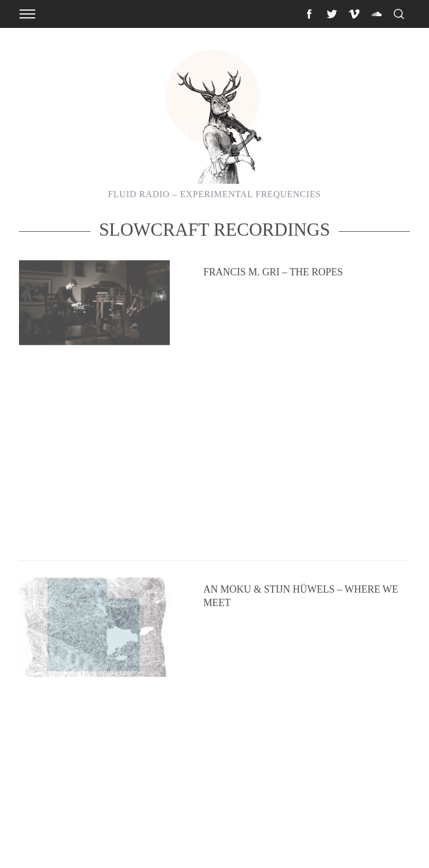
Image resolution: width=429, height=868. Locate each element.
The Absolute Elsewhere (271, 556)
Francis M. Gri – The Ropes (273, 303)
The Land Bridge (248, 683)
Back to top (389, 845)
